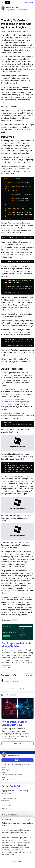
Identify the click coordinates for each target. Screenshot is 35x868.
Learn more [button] (17, 862)
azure (4, 31)
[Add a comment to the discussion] (19, 682)
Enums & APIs (17, 807)
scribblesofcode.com (11, 11)
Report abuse (24, 689)
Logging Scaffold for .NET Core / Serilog (17, 792)
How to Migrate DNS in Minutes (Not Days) (14, 723)
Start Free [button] (7, 667)
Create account (28, 3)
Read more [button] (17, 743)
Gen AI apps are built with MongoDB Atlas (16, 645)
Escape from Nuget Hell (17, 800)
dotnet (26, 31)
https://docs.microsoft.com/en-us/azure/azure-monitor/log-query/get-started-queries (16, 402)
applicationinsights (15, 31)
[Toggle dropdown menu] (32, 620)
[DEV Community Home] (8, 3)
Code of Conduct (12, 689)
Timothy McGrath (12, 7)
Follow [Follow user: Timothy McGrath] (17, 760)
